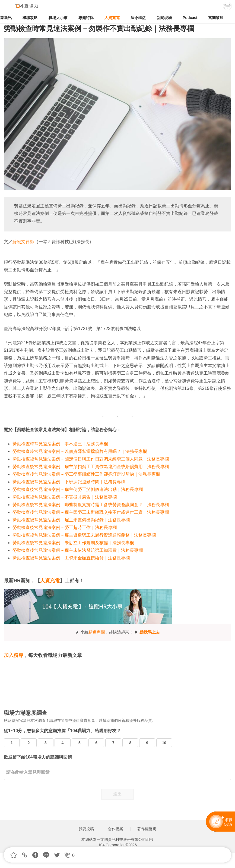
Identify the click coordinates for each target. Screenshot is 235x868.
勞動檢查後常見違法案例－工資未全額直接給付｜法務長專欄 (71, 558)
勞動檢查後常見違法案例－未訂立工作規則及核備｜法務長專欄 (73, 543)
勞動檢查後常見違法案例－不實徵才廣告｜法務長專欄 (65, 497)
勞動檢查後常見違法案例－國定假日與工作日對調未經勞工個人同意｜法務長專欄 (91, 459)
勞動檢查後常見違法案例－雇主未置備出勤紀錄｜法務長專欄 (71, 520)
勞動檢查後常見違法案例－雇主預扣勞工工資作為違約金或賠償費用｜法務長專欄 (91, 467)
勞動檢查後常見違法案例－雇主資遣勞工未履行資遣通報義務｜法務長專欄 (84, 535)
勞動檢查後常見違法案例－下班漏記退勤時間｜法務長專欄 (69, 482)
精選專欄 (97, 632)
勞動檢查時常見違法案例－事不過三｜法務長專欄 (60, 444)
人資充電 (112, 18)
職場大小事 (58, 18)
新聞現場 (164, 18)
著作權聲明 (147, 829)
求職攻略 (30, 18)
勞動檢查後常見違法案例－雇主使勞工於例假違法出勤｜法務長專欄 (78, 489)
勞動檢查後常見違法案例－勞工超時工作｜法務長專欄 (65, 527)
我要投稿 (86, 829)
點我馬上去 (150, 632)
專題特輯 (86, 18)
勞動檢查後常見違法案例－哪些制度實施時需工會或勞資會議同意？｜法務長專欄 (91, 505)
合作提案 (116, 829)
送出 (117, 794)
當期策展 (216, 18)
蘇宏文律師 (23, 242)
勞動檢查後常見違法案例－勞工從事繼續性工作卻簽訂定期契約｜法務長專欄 (86, 474)
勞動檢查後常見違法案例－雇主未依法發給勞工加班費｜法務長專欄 (78, 550)
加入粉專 (14, 655)
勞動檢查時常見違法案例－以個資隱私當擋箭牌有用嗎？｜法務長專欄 (80, 451)
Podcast (190, 18)
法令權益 (138, 18)
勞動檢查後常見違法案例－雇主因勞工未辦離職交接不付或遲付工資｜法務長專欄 (91, 512)
